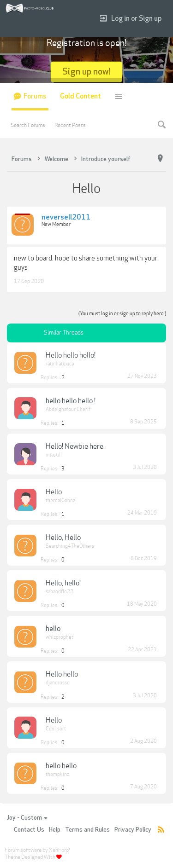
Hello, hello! (63, 583)
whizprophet (60, 637)
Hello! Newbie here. (75, 446)
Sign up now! (86, 72)
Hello (54, 492)
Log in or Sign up (131, 19)
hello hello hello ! (71, 401)
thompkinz (57, 774)
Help (55, 830)
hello (53, 629)
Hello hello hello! (71, 355)
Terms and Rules (87, 830)
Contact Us (29, 830)
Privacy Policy (133, 830)
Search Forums (28, 125)
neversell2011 (66, 218)
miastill (54, 455)
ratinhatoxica (60, 364)
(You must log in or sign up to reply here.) (122, 314)
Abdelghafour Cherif (68, 409)
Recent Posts (70, 125)
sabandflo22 (60, 592)
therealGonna (60, 501)
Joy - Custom (27, 818)
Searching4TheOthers (70, 546)
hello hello (61, 766)
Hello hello (62, 674)
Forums (35, 96)
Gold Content (81, 96)
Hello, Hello (63, 538)
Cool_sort (56, 729)
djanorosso (58, 683)
